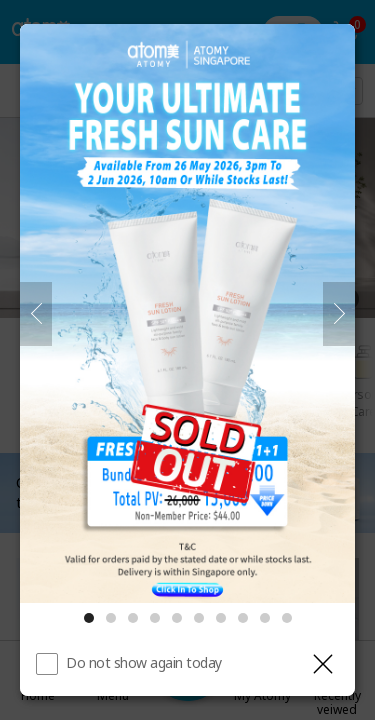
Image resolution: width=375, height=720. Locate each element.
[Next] (339, 314)
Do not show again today (144, 662)
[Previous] (36, 314)
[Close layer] (323, 664)
